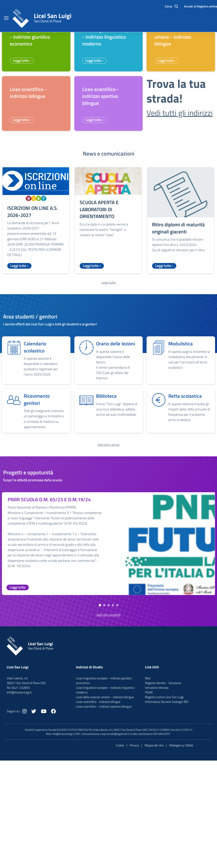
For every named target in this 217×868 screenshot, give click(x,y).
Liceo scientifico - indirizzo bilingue (98, 790)
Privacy (134, 833)
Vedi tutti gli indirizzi (180, 201)
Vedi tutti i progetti (108, 702)
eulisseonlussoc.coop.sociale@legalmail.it (105, 822)
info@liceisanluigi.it (63, 822)
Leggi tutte (108, 370)
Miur (148, 766)
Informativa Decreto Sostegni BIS (167, 790)
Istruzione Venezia (157, 775)
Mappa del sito (154, 833)
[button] (100, 693)
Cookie (120, 833)
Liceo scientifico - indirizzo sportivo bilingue (104, 794)
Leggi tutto (18, 675)
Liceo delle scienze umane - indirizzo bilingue (105, 785)
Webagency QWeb (181, 833)
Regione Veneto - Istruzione (163, 771)
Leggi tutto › (22, 148)
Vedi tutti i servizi (109, 532)
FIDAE (149, 780)
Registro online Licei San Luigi (164, 785)
